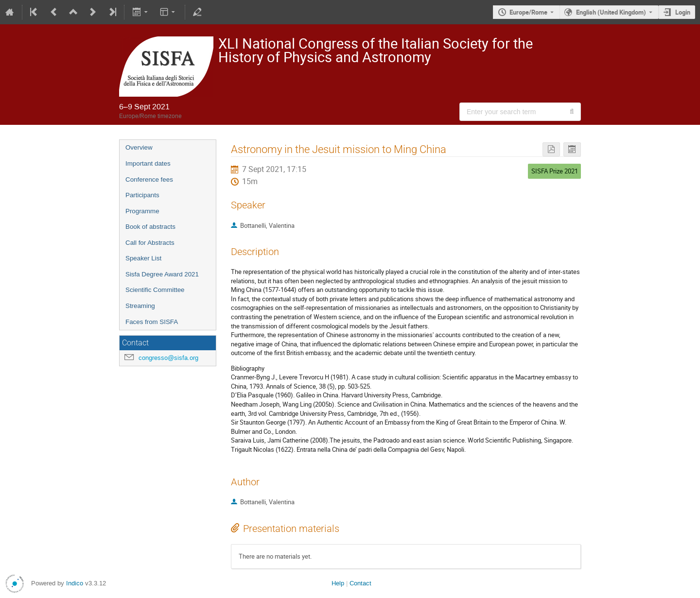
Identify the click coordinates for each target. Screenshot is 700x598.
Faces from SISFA (152, 322)
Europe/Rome (528, 12)
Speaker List (143, 258)
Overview (139, 147)
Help (338, 583)
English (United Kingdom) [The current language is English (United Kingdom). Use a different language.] (611, 12)
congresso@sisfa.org (168, 358)
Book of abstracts (150, 227)
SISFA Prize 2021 (555, 171)
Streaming (140, 306)
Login (683, 12)
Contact (360, 583)
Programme (142, 211)
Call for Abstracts (150, 243)
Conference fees (149, 179)
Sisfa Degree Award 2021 (162, 274)
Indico (75, 583)
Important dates (148, 163)
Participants (142, 195)
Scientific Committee (155, 290)
